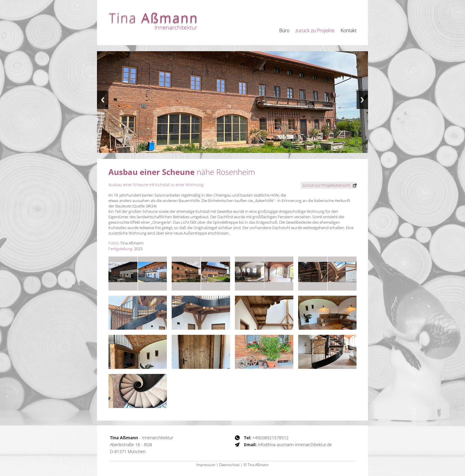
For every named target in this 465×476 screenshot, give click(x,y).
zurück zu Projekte (315, 30)
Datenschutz (229, 465)
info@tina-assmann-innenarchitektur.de (288, 445)
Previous (103, 100)
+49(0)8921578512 (266, 438)
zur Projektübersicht (326, 185)
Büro (284, 30)
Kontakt (349, 30)
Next (362, 100)
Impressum (206, 465)
